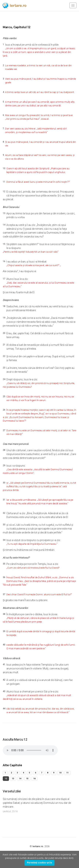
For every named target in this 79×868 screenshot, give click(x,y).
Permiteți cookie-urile (39, 863)
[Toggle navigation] (73, 5)
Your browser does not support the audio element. (30, 750)
